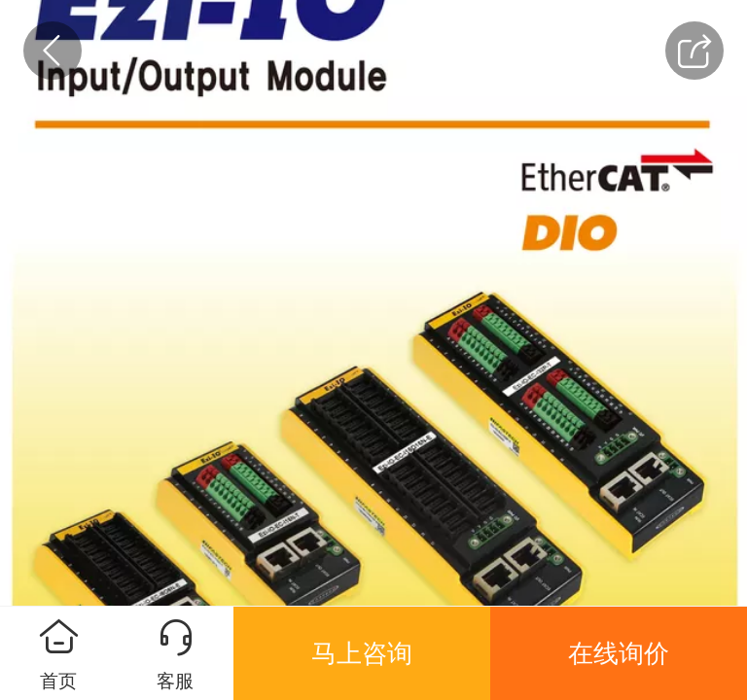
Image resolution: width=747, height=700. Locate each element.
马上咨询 (362, 653)
